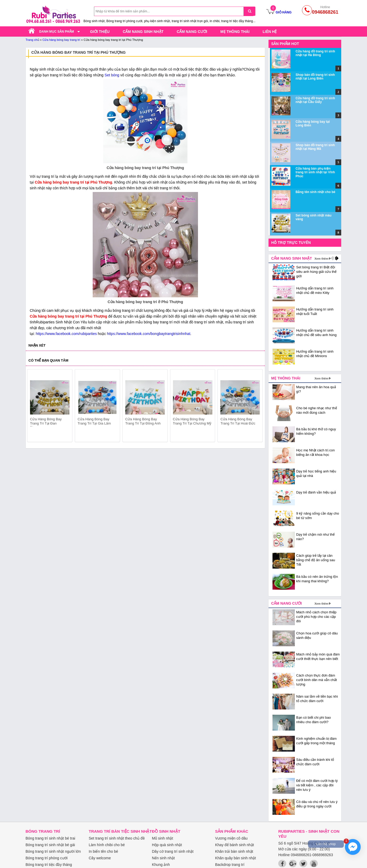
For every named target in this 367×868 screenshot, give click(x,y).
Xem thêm (321, 259)
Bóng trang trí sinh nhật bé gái (50, 845)
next (256, 407)
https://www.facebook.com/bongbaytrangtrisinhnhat (149, 334)
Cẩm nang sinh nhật (143, 32)
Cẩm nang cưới (192, 32)
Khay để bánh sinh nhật (235, 845)
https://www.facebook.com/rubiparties (66, 334)
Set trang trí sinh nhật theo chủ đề (117, 838)
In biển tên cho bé (103, 851)
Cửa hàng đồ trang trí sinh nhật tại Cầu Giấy (315, 100)
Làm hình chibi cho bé (107, 845)
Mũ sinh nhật (162, 838)
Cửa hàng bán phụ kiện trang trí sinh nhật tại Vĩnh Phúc (315, 172)
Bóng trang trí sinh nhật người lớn (53, 851)
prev (34, 407)
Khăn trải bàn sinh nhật (234, 851)
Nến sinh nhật (163, 858)
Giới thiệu (100, 32)
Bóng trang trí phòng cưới (47, 858)
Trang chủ (32, 40)
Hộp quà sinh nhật (167, 845)
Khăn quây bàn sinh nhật (235, 858)
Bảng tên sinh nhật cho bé (316, 192)
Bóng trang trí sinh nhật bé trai (50, 838)
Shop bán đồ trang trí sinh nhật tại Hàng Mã (315, 147)
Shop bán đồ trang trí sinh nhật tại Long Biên (315, 77)
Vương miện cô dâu (231, 838)
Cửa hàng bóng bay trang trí (61, 40)
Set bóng (112, 75)
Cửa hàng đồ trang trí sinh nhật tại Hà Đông (315, 53)
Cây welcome (100, 858)
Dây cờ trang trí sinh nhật (173, 851)
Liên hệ (270, 32)
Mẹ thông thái (235, 32)
